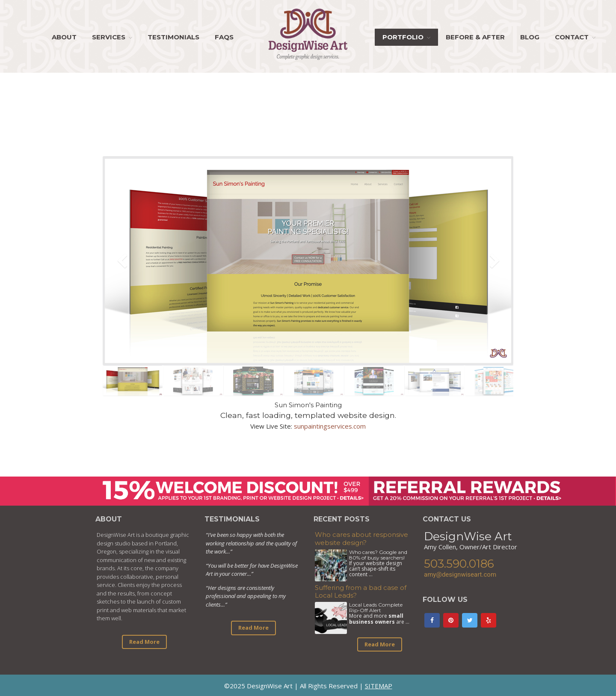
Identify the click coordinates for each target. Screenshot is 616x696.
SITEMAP (379, 686)
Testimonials (173, 37)
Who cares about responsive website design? (361, 539)
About (64, 37)
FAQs (224, 37)
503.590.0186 (459, 564)
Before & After (475, 37)
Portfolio (403, 37)
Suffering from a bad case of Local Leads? (361, 592)
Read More (144, 642)
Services (109, 37)
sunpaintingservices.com (330, 426)
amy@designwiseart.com (460, 575)
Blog (530, 37)
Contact (572, 37)
